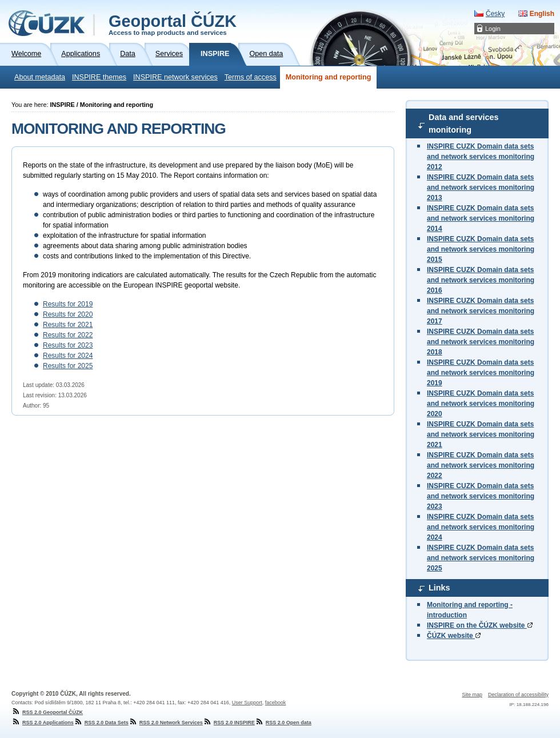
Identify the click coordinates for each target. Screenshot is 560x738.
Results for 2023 (68, 345)
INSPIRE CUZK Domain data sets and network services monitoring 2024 (481, 527)
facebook (276, 703)
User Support (247, 703)
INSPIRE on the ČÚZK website (480, 625)
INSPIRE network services (175, 77)
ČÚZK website (454, 636)
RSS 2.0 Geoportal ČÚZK (47, 712)
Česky (495, 14)
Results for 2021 (68, 325)
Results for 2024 (68, 356)
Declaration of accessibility (518, 695)
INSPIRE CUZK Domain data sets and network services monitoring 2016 (481, 280)
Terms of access (251, 77)
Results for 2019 (68, 304)
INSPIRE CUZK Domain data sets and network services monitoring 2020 (481, 404)
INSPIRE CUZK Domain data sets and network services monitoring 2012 (481, 157)
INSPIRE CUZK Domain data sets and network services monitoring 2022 (481, 465)
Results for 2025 (68, 366)
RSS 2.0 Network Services (166, 723)
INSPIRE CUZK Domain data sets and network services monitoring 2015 (481, 249)
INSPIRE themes (99, 77)
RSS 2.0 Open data (283, 723)
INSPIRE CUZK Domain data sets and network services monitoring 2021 (481, 434)
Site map (472, 695)
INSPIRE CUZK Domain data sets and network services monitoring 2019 (481, 373)
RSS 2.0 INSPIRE (229, 723)
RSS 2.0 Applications (43, 723)
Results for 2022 (68, 335)
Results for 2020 (68, 314)
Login (493, 29)
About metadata (40, 77)
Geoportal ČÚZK (173, 24)
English (542, 14)
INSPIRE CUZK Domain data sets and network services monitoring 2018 (481, 342)
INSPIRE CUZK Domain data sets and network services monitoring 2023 (481, 496)
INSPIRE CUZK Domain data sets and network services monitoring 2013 (481, 188)
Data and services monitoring (463, 123)
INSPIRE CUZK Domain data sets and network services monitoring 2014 (481, 218)
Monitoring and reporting (329, 77)
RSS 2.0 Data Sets (101, 723)
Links (439, 588)
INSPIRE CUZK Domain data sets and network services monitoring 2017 (481, 311)
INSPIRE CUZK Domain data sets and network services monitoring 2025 (481, 558)
